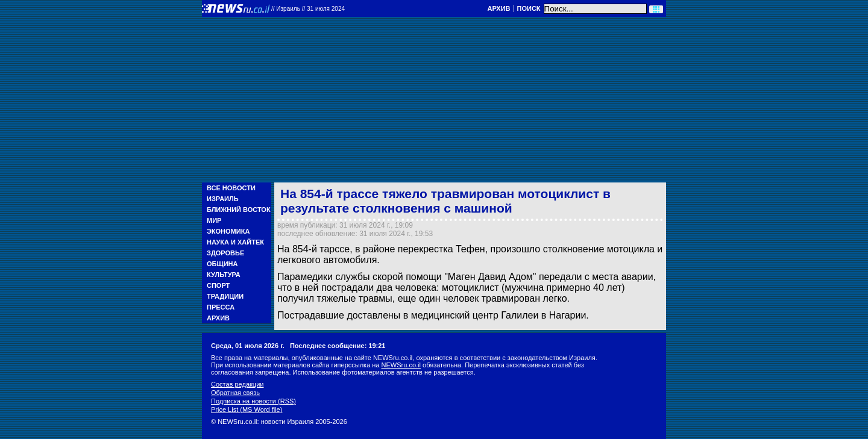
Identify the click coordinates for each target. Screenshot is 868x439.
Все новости (231, 188)
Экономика (228, 231)
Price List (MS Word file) (247, 409)
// (308, 9)
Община (222, 264)
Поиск (529, 8)
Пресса (221, 307)
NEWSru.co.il (401, 365)
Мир (214, 220)
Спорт (218, 285)
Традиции (225, 296)
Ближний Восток (239, 210)
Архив (498, 8)
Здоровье (225, 253)
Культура (224, 275)
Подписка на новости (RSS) (253, 401)
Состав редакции (237, 384)
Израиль (223, 199)
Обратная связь (235, 393)
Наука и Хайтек (235, 242)
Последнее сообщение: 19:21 (338, 346)
